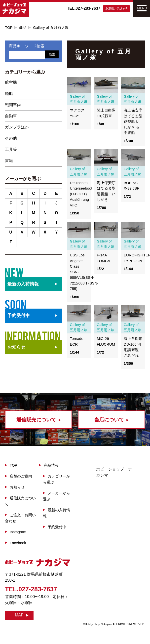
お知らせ (16, 347)
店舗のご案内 (21, 476)
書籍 (9, 161)
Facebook (18, 543)
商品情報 (51, 465)
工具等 (11, 149)
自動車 (11, 116)
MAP (19, 615)
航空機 (11, 82)
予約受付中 (57, 527)
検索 (52, 54)
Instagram (18, 532)
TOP (9, 27)
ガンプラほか (17, 127)
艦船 (9, 94)
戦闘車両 (13, 105)
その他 (11, 138)
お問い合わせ (116, 8)
